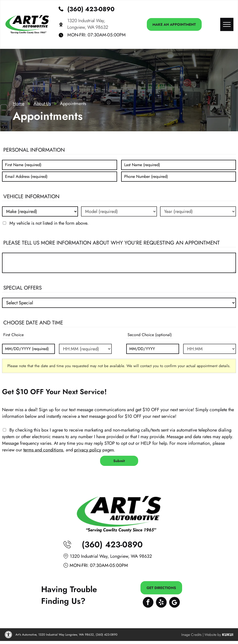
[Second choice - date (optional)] (153, 349)
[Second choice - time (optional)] (210, 349)
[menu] (227, 24)
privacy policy (88, 450)
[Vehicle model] (119, 211)
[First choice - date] (28, 349)
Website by (213, 635)
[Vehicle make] (40, 211)
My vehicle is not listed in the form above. (49, 223)
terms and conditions (43, 450)
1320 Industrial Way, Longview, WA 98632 (88, 24)
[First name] (60, 165)
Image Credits (192, 635)
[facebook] (148, 603)
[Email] (60, 177)
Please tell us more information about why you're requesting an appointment (112, 243)
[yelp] (161, 603)
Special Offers (22, 288)
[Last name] (179, 165)
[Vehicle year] (198, 211)
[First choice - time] (85, 349)
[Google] (174, 603)
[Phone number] (179, 177)
